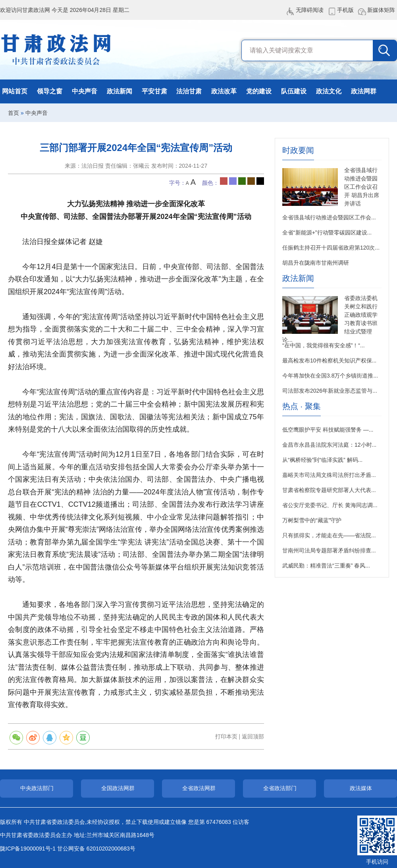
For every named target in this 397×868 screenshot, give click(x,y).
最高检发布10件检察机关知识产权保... (329, 360)
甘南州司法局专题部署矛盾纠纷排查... (329, 550)
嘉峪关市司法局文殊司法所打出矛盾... (329, 475)
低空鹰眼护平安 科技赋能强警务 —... (328, 430)
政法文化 (329, 91)
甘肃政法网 (57, 50)
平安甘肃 (154, 91)
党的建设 (259, 91)
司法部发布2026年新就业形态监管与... (330, 391)
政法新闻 (119, 91)
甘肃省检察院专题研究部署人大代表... (329, 490)
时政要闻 (298, 150)
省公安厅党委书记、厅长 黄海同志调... (330, 505)
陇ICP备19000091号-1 (28, 849)
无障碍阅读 (310, 10)
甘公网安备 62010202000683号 (96, 849)
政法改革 (224, 91)
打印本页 (226, 736)
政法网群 (364, 91)
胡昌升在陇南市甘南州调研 (316, 263)
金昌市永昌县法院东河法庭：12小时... (329, 445)
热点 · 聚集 (302, 406)
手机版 (345, 10)
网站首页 (15, 91)
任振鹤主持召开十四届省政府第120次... (331, 248)
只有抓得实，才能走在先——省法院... (329, 535)
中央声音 (85, 91)
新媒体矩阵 (381, 10)
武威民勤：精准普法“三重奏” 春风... (326, 566)
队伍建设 (294, 91)
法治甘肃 (189, 91)
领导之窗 (50, 91)
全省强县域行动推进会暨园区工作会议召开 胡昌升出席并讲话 (362, 187)
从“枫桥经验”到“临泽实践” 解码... (322, 460)
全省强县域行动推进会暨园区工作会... (329, 217)
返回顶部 (253, 736)
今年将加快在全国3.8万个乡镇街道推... (330, 376)
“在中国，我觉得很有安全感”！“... (324, 345)
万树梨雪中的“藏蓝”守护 (312, 520)
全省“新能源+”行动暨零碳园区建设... (327, 232)
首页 (13, 113)
